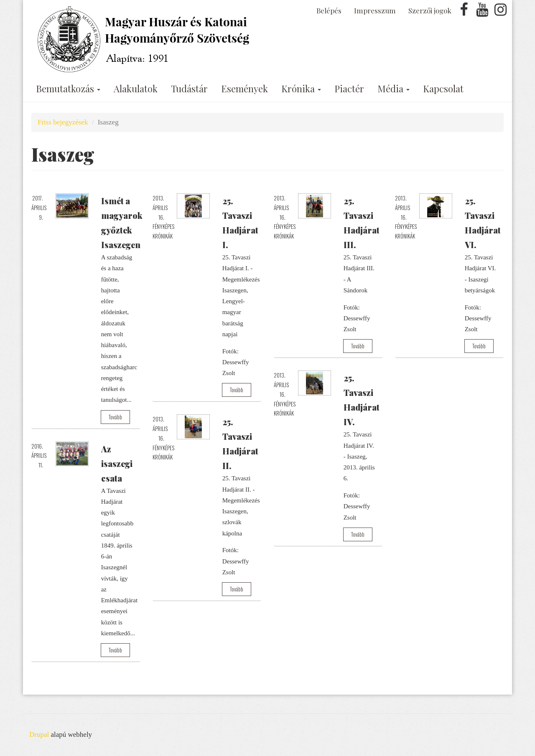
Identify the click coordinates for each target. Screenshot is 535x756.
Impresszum (375, 10)
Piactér (349, 89)
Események (245, 89)
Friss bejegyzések (63, 122)
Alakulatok (136, 89)
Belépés (329, 10)
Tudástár (189, 89)
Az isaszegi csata (117, 463)
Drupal (39, 734)
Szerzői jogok (430, 10)
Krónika (301, 89)
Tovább (115, 417)
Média (394, 89)
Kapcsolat (443, 89)
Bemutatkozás (68, 89)
